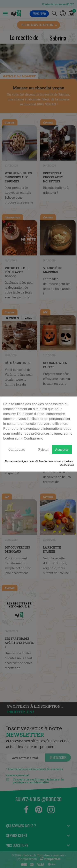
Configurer (17, 449)
